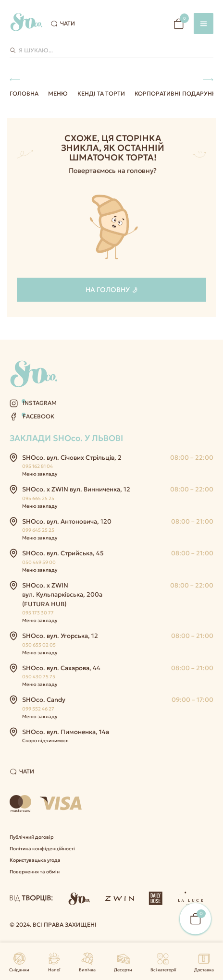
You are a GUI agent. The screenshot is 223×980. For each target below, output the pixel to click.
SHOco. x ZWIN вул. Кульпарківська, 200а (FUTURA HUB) (62, 595)
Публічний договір (31, 837)
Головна (24, 93)
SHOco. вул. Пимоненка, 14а (66, 732)
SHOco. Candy (44, 700)
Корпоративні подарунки (177, 93)
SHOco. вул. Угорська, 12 (60, 636)
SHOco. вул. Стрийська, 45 (63, 553)
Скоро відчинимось (45, 741)
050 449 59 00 (39, 562)
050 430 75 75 (39, 677)
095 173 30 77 (38, 613)
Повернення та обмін (35, 872)
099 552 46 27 (38, 709)
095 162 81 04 (37, 466)
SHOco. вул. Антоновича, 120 (67, 521)
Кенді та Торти (101, 93)
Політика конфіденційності (42, 849)
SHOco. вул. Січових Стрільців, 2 (72, 458)
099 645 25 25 (38, 530)
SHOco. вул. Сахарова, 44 (61, 668)
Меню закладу (40, 474)
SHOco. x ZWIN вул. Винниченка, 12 (76, 489)
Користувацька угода (35, 860)
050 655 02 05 (39, 645)
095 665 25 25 (38, 498)
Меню (58, 93)
